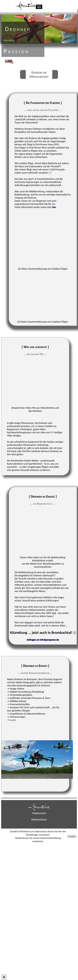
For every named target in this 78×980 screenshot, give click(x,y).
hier (54, 207)
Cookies (72, 836)
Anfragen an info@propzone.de (43, 640)
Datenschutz (39, 819)
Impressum (39, 813)
